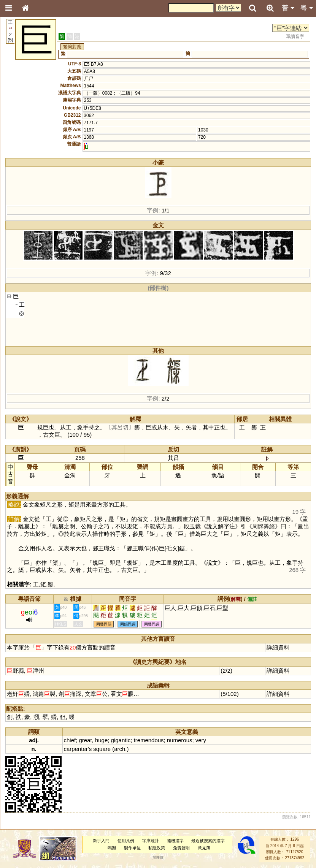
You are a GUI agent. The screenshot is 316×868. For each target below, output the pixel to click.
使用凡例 (126, 841)
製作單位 (132, 848)
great (85, 740)
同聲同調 (152, 624)
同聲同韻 (104, 624)
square (102, 749)
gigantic (121, 740)
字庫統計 (151, 841)
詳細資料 (278, 647)
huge (101, 740)
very (201, 740)
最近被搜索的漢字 (208, 841)
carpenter (76, 749)
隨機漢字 (175, 841)
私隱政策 (157, 848)
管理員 (158, 858)
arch (120, 749)
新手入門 (101, 841)
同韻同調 (128, 624)
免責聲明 (181, 848)
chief (70, 740)
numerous (180, 740)
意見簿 (204, 848)
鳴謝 (112, 848)
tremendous (149, 740)
